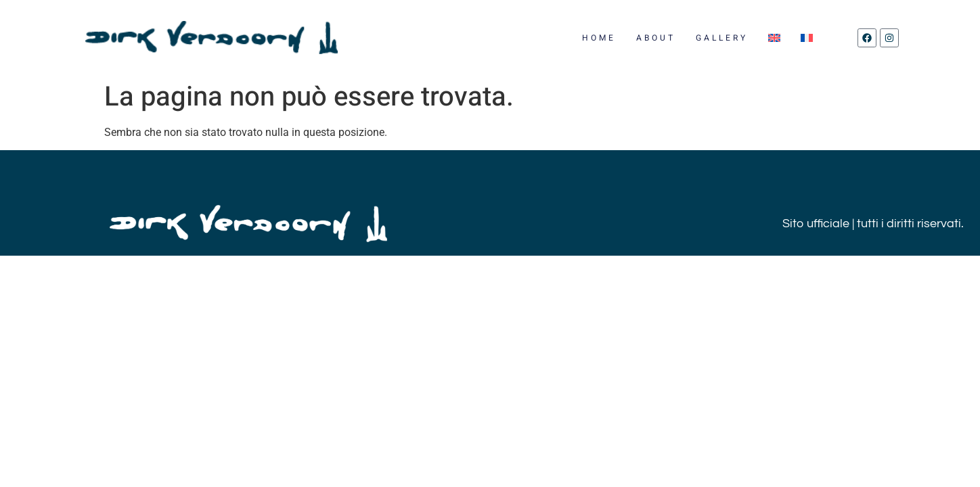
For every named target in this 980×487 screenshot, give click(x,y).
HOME (599, 38)
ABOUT (656, 38)
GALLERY (722, 38)
